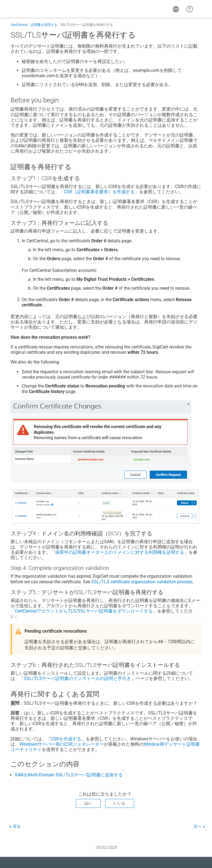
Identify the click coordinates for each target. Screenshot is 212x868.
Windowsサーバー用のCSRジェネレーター (62, 744)
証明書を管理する (44, 25)
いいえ (120, 803)
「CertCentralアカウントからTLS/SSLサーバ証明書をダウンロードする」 (84, 611)
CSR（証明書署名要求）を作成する (99, 192)
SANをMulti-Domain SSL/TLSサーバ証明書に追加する (69, 775)
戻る (17, 826)
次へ (198, 826)
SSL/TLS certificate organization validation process (142, 582)
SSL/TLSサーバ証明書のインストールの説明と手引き (77, 678)
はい (88, 803)
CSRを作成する (66, 739)
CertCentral (19, 25)
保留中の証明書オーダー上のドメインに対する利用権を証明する (120, 552)
